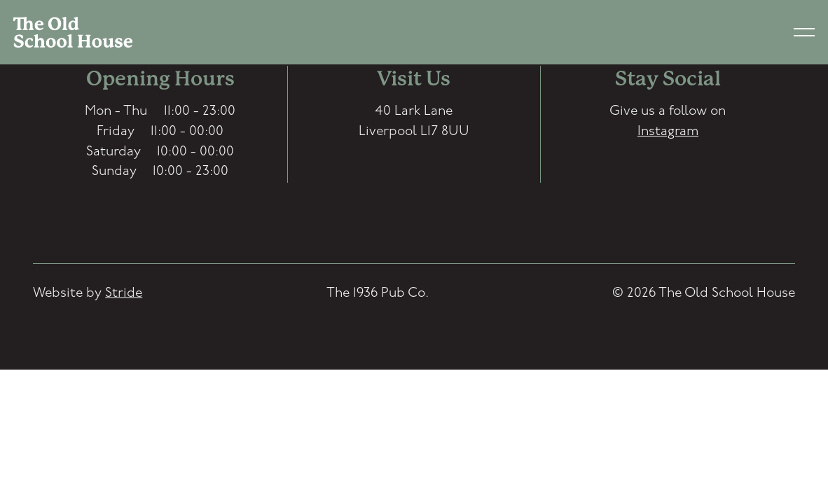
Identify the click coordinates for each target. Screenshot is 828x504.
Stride (124, 294)
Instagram (668, 132)
